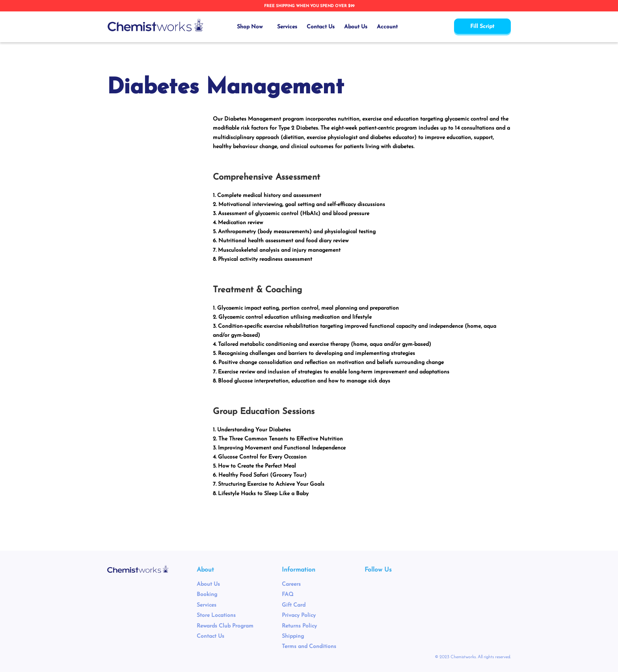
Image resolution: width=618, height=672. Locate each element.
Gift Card (294, 605)
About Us (208, 584)
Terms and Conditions (309, 647)
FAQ (288, 595)
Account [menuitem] (387, 27)
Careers (291, 584)
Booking (207, 595)
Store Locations (216, 615)
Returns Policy (299, 626)
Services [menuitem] (287, 27)
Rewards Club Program (225, 626)
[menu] (317, 27)
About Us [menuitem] (356, 27)
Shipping (293, 636)
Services (207, 605)
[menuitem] (252, 27)
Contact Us (210, 636)
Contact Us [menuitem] (321, 27)
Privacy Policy (299, 615)
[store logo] (155, 25)
